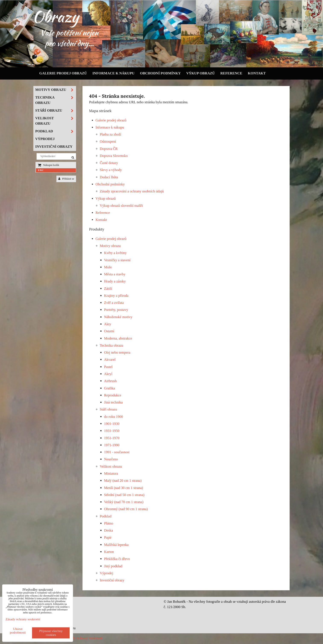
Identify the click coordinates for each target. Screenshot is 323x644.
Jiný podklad (113, 566)
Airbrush (110, 381)
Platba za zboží (111, 134)
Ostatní (109, 331)
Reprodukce (113, 395)
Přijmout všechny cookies (51, 633)
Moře (108, 267)
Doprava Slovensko (114, 156)
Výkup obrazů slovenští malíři (121, 206)
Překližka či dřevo (117, 559)
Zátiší (108, 289)
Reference (231, 73)
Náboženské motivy (118, 317)
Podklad (106, 516)
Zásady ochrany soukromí (84, 638)
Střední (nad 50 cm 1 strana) (124, 495)
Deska (109, 530)
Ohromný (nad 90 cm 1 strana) (126, 509)
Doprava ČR (109, 149)
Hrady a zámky (115, 281)
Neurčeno (111, 459)
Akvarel (110, 360)
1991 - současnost (117, 452)
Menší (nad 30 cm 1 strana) (123, 488)
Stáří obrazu (108, 409)
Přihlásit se (66, 179)
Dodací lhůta (109, 177)
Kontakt (257, 73)
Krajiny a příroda (116, 296)
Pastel (108, 367)
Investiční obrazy (112, 580)
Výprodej (106, 573)
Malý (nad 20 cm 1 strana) (123, 481)
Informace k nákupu (114, 73)
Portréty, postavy (116, 310)
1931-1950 (112, 431)
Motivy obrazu (110, 246)
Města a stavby (115, 274)
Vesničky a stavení (117, 260)
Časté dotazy (109, 163)
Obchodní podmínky (160, 73)
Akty (108, 324)
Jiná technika (113, 402)
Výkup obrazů (200, 73)
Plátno (109, 523)
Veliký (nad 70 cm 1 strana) (124, 502)
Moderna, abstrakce (118, 338)
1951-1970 (112, 438)
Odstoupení (108, 141)
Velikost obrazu (111, 466)
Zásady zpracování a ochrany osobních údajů (132, 191)
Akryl (108, 374)
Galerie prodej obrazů (63, 73)
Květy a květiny (115, 253)
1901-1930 (112, 424)
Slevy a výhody (111, 170)
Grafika (109, 388)
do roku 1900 (114, 417)
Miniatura (111, 473)
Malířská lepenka (116, 545)
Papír (108, 537)
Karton (109, 552)
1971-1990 (112, 445)
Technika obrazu (112, 345)
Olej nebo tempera (117, 352)
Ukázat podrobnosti (18, 631)
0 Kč (41, 170)
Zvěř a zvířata (114, 303)
